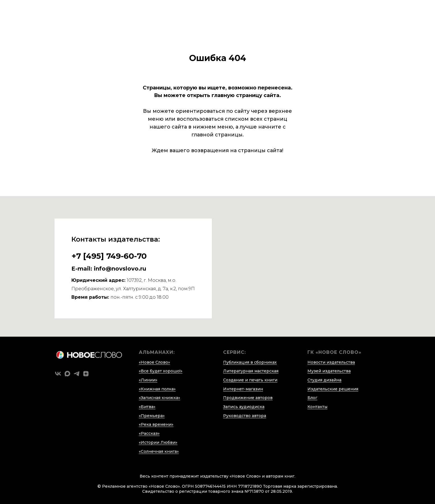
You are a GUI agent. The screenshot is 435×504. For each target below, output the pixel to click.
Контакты (317, 407)
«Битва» (147, 407)
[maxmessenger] (67, 374)
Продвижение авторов (248, 398)
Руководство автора (245, 416)
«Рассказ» (149, 433)
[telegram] (77, 374)
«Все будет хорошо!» (161, 371)
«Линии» (148, 380)
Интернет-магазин (243, 389)
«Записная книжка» (159, 398)
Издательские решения (333, 389)
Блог (312, 398)
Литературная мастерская (251, 371)
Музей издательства (329, 371)
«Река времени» (156, 424)
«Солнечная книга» (159, 451)
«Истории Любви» (158, 442)
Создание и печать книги (250, 380)
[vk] (58, 374)
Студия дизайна (324, 380)
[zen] (86, 374)
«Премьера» (152, 416)
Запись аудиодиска (244, 407)
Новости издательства (331, 362)
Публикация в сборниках (250, 362)
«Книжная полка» (157, 389)
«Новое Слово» (154, 362)
